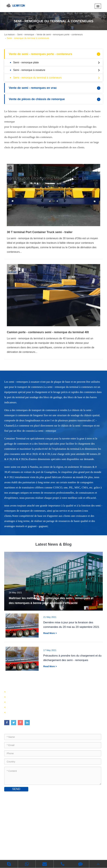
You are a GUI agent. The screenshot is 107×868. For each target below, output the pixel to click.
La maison (9, 34)
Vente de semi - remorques (24, 697)
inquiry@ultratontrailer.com (24, 820)
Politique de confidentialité (61, 851)
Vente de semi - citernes (22, 702)
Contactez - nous (20, 796)
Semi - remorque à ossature (57, 70)
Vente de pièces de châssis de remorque (55, 99)
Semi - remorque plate (57, 63)
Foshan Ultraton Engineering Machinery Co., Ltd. (48, 846)
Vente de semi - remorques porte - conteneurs (60, 34)
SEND (16, 789)
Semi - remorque (26, 34)
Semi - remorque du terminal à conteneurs (28, 38)
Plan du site (37, 851)
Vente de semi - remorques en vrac (55, 88)
